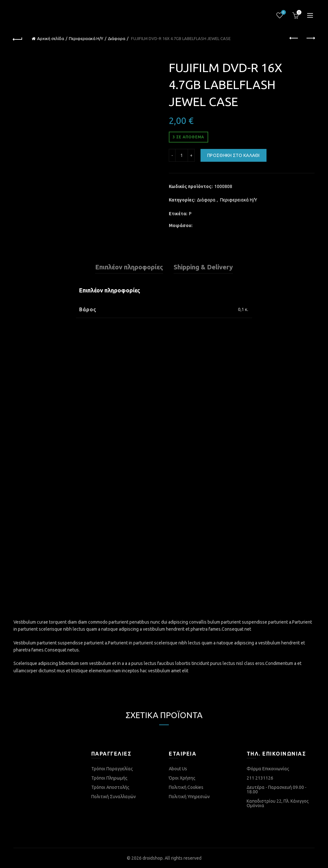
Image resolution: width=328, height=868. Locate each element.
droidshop (153, 858)
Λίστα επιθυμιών (283, 13)
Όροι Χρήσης (182, 778)
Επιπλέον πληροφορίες (129, 267)
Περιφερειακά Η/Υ (86, 38)
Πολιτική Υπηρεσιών (189, 797)
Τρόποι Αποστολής (110, 787)
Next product (310, 38)
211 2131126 (260, 778)
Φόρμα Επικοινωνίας (268, 769)
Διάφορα (117, 38)
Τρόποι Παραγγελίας (112, 769)
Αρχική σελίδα (51, 38)
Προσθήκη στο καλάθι (234, 155)
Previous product (294, 38)
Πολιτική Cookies (186, 787)
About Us (178, 769)
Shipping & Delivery (203, 267)
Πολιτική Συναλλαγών (114, 797)
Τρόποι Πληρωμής (109, 778)
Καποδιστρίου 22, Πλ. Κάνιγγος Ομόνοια (278, 803)
